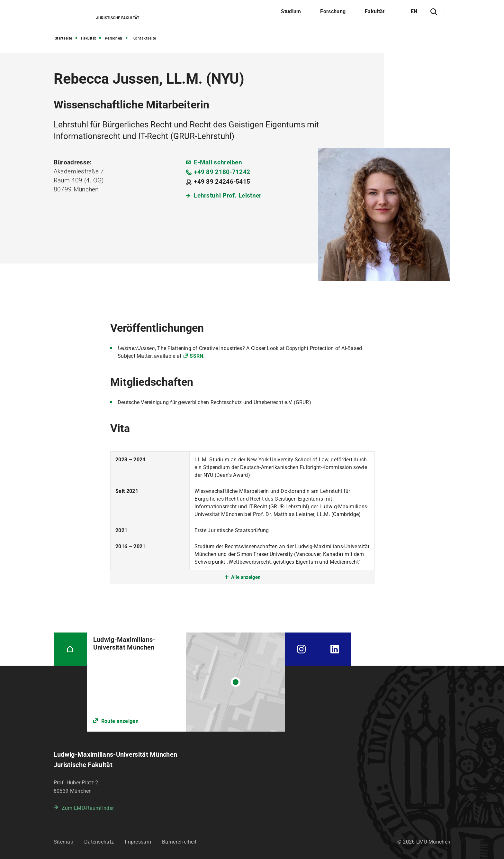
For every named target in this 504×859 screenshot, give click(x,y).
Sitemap (63, 842)
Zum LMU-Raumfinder (88, 808)
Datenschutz (99, 842)
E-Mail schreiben (218, 162)
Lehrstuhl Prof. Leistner (228, 195)
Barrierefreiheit (179, 842)
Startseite (63, 38)
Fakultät (89, 38)
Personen (114, 38)
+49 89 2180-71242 (222, 172)
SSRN (196, 356)
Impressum (138, 842)
